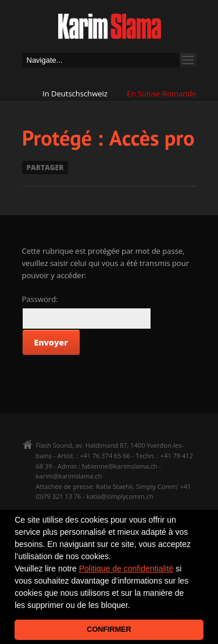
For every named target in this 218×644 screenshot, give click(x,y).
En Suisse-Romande (161, 93)
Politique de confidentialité (126, 569)
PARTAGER (45, 168)
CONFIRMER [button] (109, 629)
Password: (40, 299)
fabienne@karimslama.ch (120, 466)
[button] (134, 606)
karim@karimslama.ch (69, 476)
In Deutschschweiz (75, 93)
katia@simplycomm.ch (120, 496)
